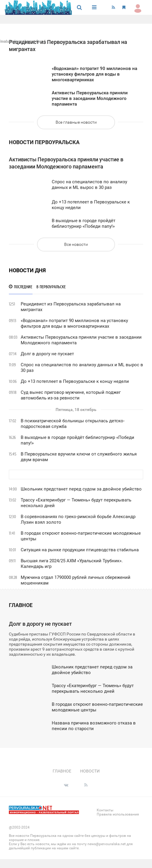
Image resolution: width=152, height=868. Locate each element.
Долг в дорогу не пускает (47, 354)
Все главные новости (76, 122)
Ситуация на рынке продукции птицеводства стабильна (80, 550)
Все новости (76, 244)
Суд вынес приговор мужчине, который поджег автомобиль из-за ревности (71, 395)
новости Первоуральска (44, 142)
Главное (21, 605)
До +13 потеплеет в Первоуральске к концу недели (75, 381)
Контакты (105, 810)
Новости (90, 771)
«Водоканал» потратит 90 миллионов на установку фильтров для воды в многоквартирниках (74, 323)
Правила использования (118, 814)
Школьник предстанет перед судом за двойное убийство (81, 489)
